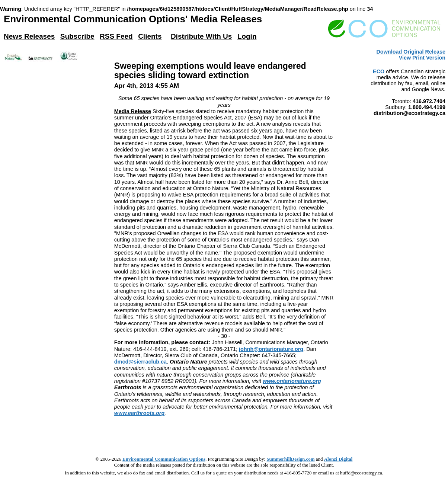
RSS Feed (116, 36)
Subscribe (77, 36)
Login (247, 36)
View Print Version (422, 58)
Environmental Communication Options (164, 459)
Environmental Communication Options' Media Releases (133, 19)
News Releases (29, 36)
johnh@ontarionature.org (271, 349)
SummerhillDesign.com (290, 459)
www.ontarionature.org (292, 381)
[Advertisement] (224, 434)
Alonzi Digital (338, 459)
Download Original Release (411, 52)
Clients (150, 36)
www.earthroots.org (139, 413)
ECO (379, 71)
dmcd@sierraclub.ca (140, 362)
